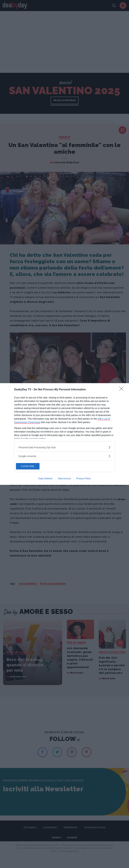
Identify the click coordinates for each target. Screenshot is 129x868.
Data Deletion (45, 479)
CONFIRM (32, 466)
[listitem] (64, 447)
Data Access (64, 479)
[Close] (122, 390)
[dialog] (64, 434)
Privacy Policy (83, 479)
